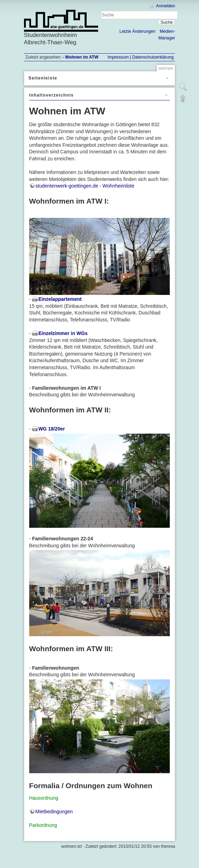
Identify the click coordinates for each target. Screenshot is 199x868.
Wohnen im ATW (82, 57)
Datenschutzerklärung (153, 57)
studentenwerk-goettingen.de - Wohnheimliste (85, 186)
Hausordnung (44, 798)
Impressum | (119, 57)
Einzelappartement (60, 299)
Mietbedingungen (54, 812)
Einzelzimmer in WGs (63, 333)
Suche (167, 22)
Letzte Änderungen (137, 31)
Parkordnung (43, 825)
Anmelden (165, 6)
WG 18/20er (51, 429)
